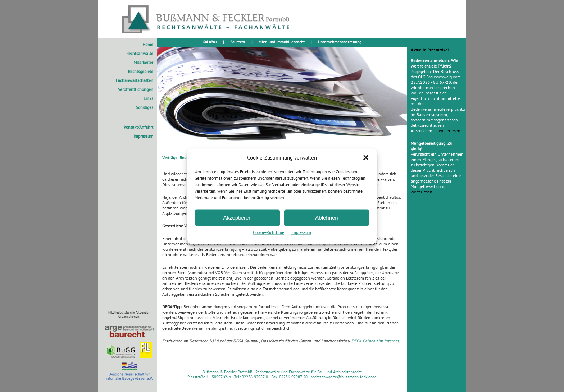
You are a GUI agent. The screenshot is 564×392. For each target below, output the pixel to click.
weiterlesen (450, 131)
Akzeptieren (237, 218)
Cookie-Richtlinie (269, 232)
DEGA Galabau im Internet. (376, 341)
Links (148, 98)
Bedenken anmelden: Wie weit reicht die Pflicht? (434, 63)
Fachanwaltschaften (135, 80)
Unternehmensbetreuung (340, 42)
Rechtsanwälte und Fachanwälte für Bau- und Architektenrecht (309, 372)
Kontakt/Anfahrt (138, 127)
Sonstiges (145, 107)
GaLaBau (210, 42)
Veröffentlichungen (136, 89)
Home (148, 44)
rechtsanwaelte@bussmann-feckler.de (344, 377)
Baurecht (238, 42)
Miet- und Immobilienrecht (282, 42)
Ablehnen (326, 218)
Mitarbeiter (143, 62)
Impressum (301, 232)
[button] (366, 157)
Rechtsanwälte (140, 53)
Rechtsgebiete (141, 71)
